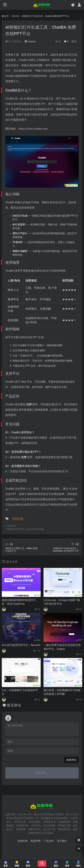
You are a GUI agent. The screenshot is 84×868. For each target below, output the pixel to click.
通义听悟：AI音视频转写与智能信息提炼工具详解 (62, 692)
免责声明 (36, 841)
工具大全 (15, 16)
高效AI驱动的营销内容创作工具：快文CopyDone (19, 602)
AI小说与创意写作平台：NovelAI (21, 645)
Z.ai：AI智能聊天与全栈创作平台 (20, 692)
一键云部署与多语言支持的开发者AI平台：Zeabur (62, 647)
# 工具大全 (18, 519)
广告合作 (49, 841)
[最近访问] (73, 5)
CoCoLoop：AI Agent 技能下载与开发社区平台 (62, 602)
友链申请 (22, 841)
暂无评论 (14, 705)
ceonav (30, 41)
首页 (7, 16)
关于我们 (62, 841)
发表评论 (71, 760)
